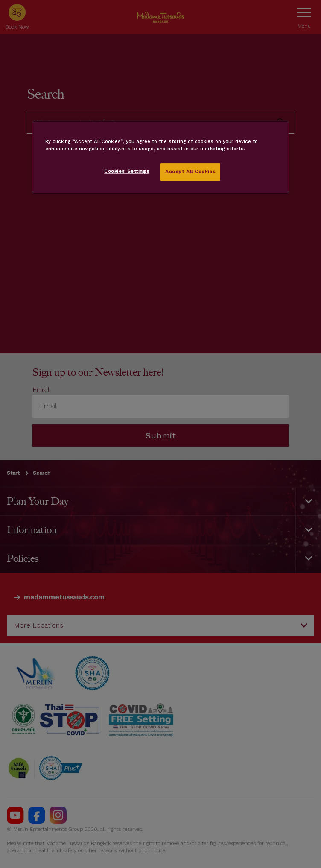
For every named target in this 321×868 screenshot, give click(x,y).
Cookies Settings (127, 171)
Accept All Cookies (190, 172)
